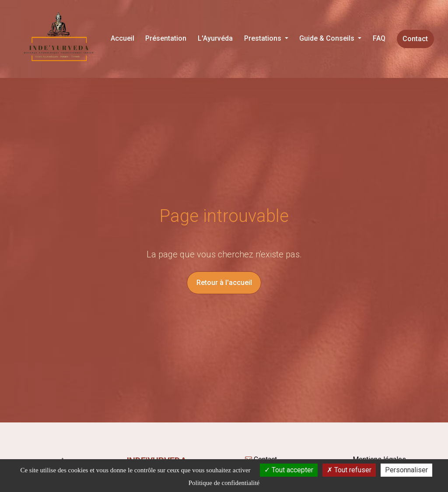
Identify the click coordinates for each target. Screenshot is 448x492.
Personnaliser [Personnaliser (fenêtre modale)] (406, 470)
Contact (415, 39)
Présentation (166, 38)
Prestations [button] (264, 38)
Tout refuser (349, 470)
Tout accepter (289, 470)
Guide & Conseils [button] (328, 38)
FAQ (379, 38)
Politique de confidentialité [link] (224, 483)
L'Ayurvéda (215, 38)
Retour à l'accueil (224, 283)
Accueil (122, 38)
